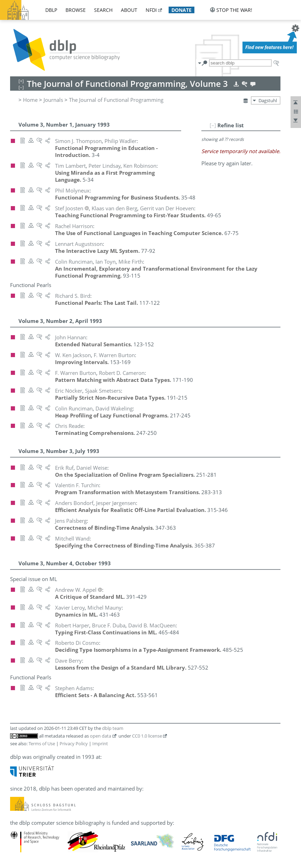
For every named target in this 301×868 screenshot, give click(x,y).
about (129, 10)
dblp (51, 10)
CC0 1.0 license (147, 736)
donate (182, 10)
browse (76, 10)
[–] (213, 125)
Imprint (100, 744)
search (103, 10)
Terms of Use (42, 744)
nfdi (151, 10)
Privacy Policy (74, 744)
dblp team (113, 728)
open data (101, 736)
